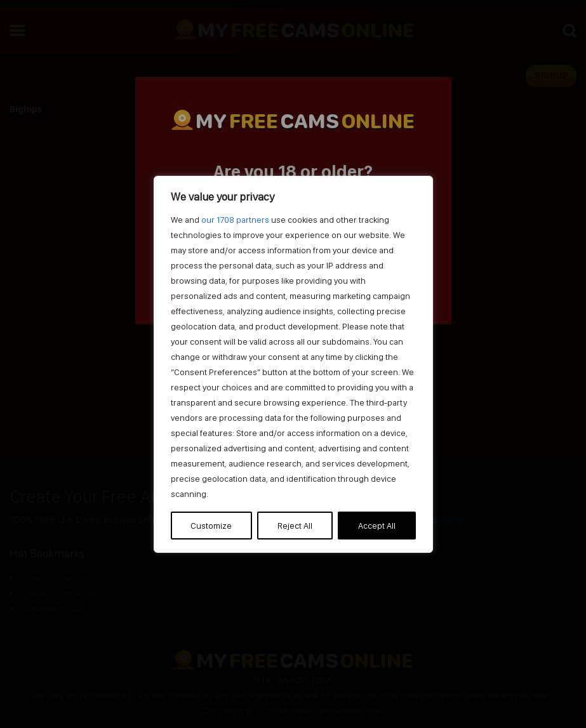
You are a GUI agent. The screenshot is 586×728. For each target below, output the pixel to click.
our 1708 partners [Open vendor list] (235, 220)
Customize (211, 526)
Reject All (295, 526)
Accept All (377, 526)
